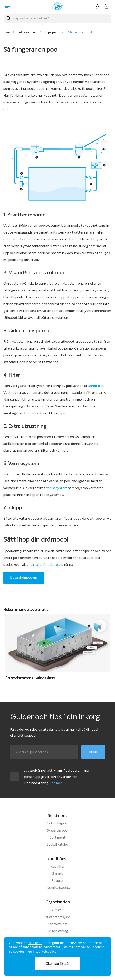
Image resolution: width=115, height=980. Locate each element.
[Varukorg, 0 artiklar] (106, 6)
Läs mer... (57, 783)
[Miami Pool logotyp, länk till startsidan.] (58, 6)
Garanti (58, 874)
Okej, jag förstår (57, 964)
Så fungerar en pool (79, 32)
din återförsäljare (44, 565)
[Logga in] (98, 6)
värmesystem (57, 488)
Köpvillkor (58, 867)
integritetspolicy (45, 951)
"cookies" (35, 943)
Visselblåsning (58, 931)
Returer (57, 881)
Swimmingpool (57, 824)
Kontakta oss (57, 924)
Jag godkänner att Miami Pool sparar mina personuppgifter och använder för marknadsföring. (56, 777)
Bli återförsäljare (57, 917)
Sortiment (58, 838)
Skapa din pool (58, 831)
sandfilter (96, 386)
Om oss (58, 910)
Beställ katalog (57, 845)
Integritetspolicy (57, 888)
